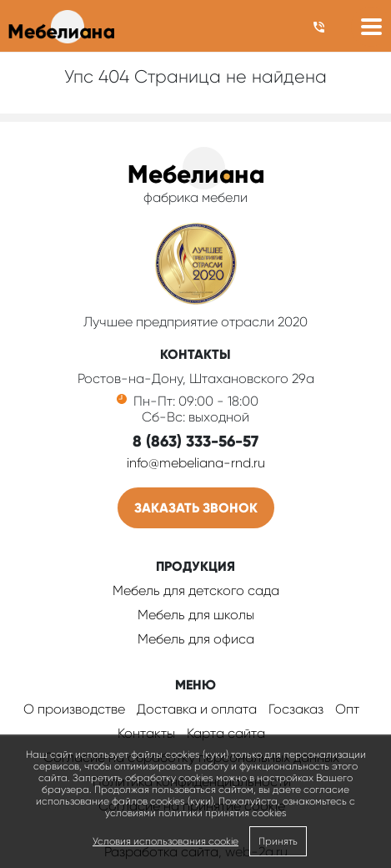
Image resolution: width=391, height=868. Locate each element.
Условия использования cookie (165, 841)
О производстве (74, 709)
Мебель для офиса (196, 639)
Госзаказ (296, 709)
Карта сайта (226, 733)
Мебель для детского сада (196, 590)
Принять (278, 841)
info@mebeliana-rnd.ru (196, 463)
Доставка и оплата (197, 709)
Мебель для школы (196, 615)
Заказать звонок (196, 508)
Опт (347, 709)
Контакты (146, 733)
